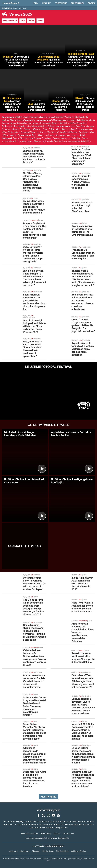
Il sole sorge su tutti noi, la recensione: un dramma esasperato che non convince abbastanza (82, 302)
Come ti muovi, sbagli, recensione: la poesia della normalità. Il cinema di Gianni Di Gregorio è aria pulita (34, 632)
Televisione (61, 3)
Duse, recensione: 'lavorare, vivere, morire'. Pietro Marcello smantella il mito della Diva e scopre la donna (83, 706)
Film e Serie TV (10, 21)
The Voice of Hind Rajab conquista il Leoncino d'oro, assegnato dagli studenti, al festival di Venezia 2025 (34, 607)
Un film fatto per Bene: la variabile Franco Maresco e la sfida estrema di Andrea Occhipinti (34, 584)
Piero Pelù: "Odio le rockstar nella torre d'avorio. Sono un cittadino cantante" (82, 607)
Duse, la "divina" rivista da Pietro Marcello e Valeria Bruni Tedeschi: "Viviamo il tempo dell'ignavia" (33, 254)
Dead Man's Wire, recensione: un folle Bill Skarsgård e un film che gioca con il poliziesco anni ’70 (83, 681)
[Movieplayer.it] (11, 3)
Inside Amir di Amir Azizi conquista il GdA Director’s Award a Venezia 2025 (82, 584)
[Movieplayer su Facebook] (38, 815)
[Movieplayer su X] (43, 815)
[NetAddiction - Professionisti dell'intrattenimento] (55, 846)
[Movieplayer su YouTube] (54, 815)
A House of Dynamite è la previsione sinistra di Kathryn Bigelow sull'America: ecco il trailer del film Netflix (35, 755)
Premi (40, 21)
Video (31, 21)
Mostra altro (49, 797)
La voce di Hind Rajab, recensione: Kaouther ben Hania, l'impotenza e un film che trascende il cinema (83, 755)
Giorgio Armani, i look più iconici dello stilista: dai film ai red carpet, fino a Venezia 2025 (34, 326)
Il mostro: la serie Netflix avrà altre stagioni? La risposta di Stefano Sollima (83, 658)
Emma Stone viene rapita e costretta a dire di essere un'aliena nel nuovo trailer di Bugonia (34, 207)
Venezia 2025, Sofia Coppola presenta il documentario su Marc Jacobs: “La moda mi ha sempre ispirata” (83, 731)
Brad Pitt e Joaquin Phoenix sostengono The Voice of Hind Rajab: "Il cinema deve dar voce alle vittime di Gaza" (83, 779)
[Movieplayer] (48, 810)
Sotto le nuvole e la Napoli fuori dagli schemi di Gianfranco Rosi (82, 207)
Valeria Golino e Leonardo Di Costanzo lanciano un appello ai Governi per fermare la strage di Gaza (35, 658)
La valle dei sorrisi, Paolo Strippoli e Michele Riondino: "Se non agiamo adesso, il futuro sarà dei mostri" (35, 278)
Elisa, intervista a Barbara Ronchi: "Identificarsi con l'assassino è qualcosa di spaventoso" (33, 349)
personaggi (77, 3)
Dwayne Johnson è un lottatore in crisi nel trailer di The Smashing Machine (82, 230)
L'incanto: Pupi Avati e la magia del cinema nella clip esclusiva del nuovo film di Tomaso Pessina (34, 779)
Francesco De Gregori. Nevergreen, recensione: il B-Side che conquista (83, 254)
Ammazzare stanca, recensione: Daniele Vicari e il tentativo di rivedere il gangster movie (34, 681)
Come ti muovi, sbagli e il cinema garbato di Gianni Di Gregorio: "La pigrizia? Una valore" (83, 325)
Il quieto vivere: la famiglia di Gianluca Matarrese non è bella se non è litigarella (83, 349)
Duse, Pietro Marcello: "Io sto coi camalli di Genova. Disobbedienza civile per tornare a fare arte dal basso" (35, 731)
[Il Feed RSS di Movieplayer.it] (59, 815)
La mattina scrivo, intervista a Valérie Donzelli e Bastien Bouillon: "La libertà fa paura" (34, 157)
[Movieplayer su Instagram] (48, 815)
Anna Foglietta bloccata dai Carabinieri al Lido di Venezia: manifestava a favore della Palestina (83, 632)
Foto (23, 21)
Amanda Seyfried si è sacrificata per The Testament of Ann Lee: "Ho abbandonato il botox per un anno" (35, 230)
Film (36, 3)
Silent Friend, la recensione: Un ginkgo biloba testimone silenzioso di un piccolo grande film (35, 302)
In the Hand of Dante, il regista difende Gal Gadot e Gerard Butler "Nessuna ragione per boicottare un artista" (35, 706)
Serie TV (46, 3)
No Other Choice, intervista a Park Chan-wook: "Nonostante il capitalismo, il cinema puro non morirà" (32, 182)
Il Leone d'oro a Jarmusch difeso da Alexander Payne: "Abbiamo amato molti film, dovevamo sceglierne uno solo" (83, 278)
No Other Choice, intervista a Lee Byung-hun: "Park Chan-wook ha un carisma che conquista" (82, 157)
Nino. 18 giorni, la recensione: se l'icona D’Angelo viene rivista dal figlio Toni (81, 182)
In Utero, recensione (20, 8)
